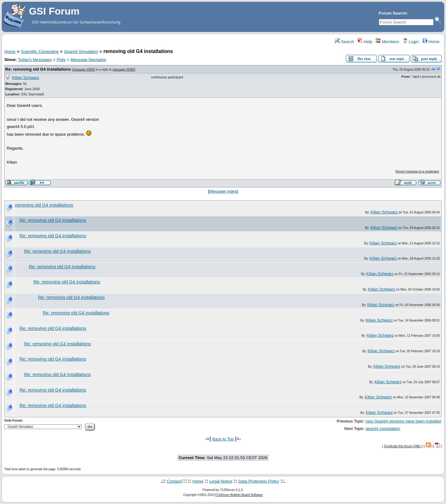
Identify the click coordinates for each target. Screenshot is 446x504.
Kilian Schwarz (26, 78)
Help (365, 42)
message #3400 (84, 70)
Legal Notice (221, 481)
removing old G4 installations (44, 205)
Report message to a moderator (417, 171)
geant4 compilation (383, 429)
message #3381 (123, 70)
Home (431, 42)
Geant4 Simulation (81, 52)
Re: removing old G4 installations (38, 69)
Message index (223, 191)
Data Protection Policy (259, 481)
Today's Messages (35, 60)
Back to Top (223, 439)
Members (387, 42)
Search (344, 42)
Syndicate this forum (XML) (403, 446)
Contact (174, 481)
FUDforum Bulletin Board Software (239, 495)
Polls (61, 60)
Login (411, 42)
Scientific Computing (40, 52)
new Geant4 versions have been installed (403, 421)
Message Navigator (88, 60)
